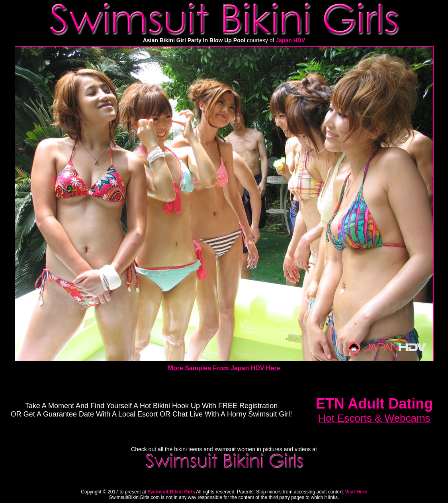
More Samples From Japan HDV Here (224, 368)
